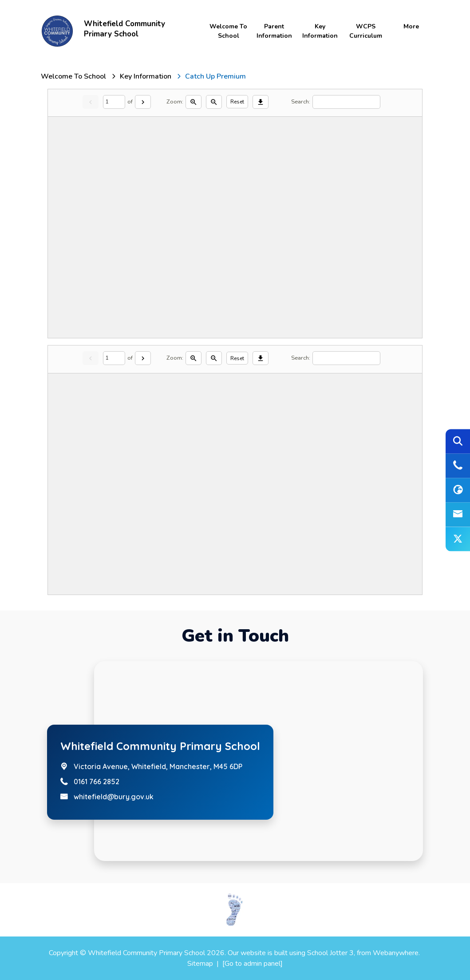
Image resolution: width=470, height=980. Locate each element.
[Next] (143, 102)
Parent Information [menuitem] (274, 31)
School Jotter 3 (330, 953)
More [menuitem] (411, 26)
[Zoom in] (194, 102)
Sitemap (200, 964)
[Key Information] (146, 76)
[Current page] (114, 102)
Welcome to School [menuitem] (228, 31)
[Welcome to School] (73, 76)
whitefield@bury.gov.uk (114, 797)
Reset (237, 102)
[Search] (346, 102)
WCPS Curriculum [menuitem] (366, 31)
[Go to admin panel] (253, 964)
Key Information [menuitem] (320, 31)
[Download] (261, 102)
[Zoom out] (214, 102)
